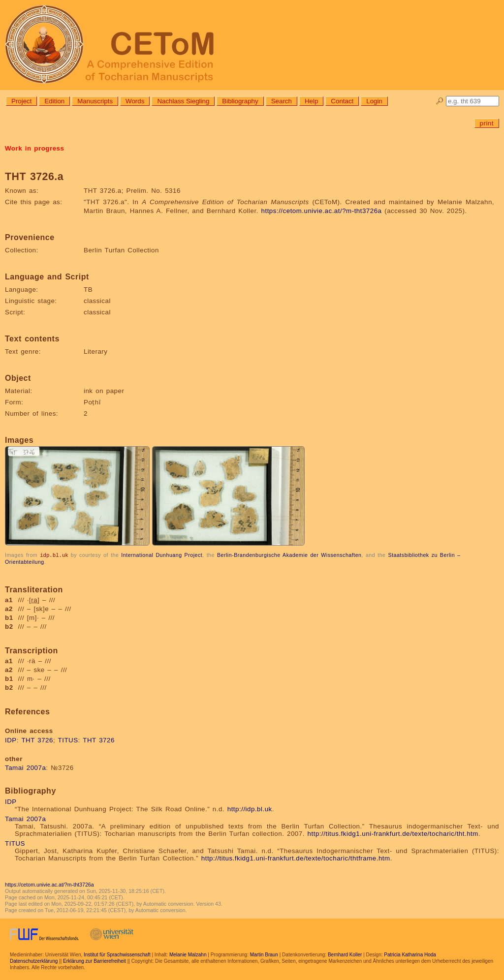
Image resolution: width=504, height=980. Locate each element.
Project (21, 101)
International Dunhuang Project (162, 555)
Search (282, 101)
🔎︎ (440, 101)
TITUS (68, 740)
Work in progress (34, 148)
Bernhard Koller (345, 954)
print (487, 123)
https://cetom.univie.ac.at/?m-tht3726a (322, 211)
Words (135, 101)
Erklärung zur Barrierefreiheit (94, 961)
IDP (11, 740)
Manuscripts (95, 101)
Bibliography (240, 101)
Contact (342, 101)
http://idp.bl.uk (250, 809)
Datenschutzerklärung (34, 961)
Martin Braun (264, 954)
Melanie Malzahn (188, 954)
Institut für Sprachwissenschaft (117, 954)
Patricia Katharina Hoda (410, 954)
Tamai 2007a (25, 767)
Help (311, 101)
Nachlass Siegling (183, 101)
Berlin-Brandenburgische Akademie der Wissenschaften (289, 555)
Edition (54, 101)
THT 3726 (37, 740)
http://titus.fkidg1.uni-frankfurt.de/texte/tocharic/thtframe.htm (296, 858)
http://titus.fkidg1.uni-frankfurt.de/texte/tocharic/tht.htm (393, 833)
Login (374, 101)
